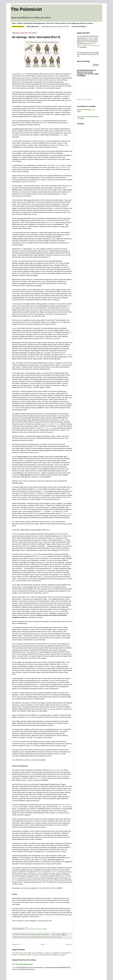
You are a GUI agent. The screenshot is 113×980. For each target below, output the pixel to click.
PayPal (84, 45)
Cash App (94, 45)
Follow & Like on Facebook (84, 99)
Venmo (89, 45)
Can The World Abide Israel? (23, 964)
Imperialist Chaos (43, 937)
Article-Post (20, 937)
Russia (57, 937)
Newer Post (16, 944)
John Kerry (51, 937)
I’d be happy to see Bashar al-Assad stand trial (27, 868)
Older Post (69, 944)
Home (42, 944)
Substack (91, 38)
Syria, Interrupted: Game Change (36, 929)
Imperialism (35, 937)
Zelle (78, 47)
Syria (61, 937)
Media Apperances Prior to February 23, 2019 (55, 27)
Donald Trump (27, 937)
